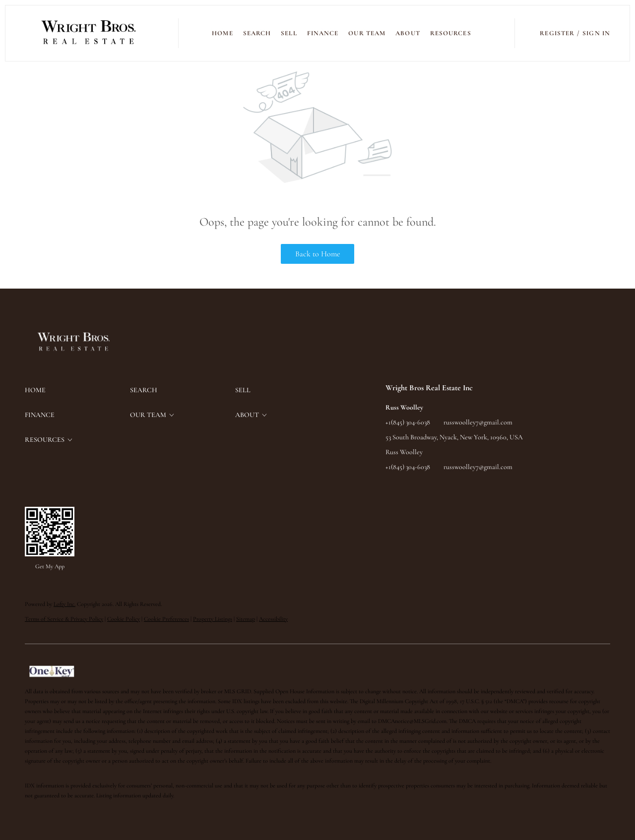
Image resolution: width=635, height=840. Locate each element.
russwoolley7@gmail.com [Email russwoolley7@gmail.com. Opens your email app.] (478, 422)
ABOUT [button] (408, 33)
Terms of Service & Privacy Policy (64, 619)
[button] (89, 33)
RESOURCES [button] (451, 33)
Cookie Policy (124, 619)
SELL (289, 33)
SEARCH (257, 33)
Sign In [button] (596, 33)
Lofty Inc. (64, 604)
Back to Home (318, 254)
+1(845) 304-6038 (408, 422)
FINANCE (323, 33)
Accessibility (273, 619)
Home (222, 33)
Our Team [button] (367, 33)
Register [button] (557, 33)
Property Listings (213, 619)
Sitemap (246, 619)
